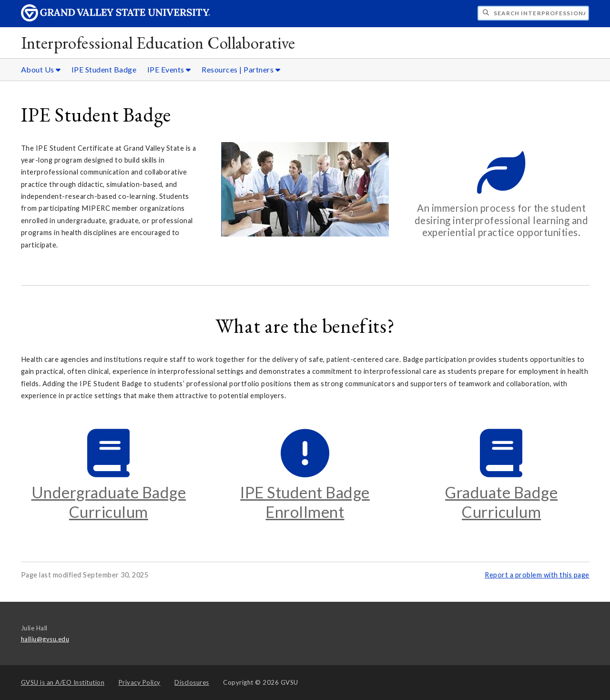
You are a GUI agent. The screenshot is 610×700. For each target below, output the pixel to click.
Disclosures (192, 682)
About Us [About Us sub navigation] (41, 69)
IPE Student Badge (104, 69)
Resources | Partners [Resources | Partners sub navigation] (241, 69)
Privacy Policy (140, 682)
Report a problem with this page (537, 575)
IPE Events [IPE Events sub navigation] (169, 69)
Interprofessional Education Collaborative (158, 43)
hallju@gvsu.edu (45, 639)
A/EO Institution (63, 682)
